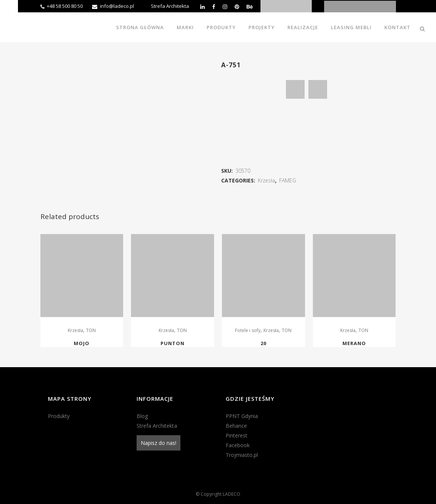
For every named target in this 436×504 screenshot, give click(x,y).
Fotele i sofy (248, 330)
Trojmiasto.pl (242, 455)
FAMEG (288, 180)
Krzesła (266, 180)
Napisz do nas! (158, 443)
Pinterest (237, 435)
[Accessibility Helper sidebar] (9, 9)
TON (91, 330)
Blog (142, 416)
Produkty (59, 416)
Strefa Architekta (170, 6)
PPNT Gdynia (242, 416)
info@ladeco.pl (117, 6)
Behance (236, 426)
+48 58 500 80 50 (65, 6)
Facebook (238, 445)
